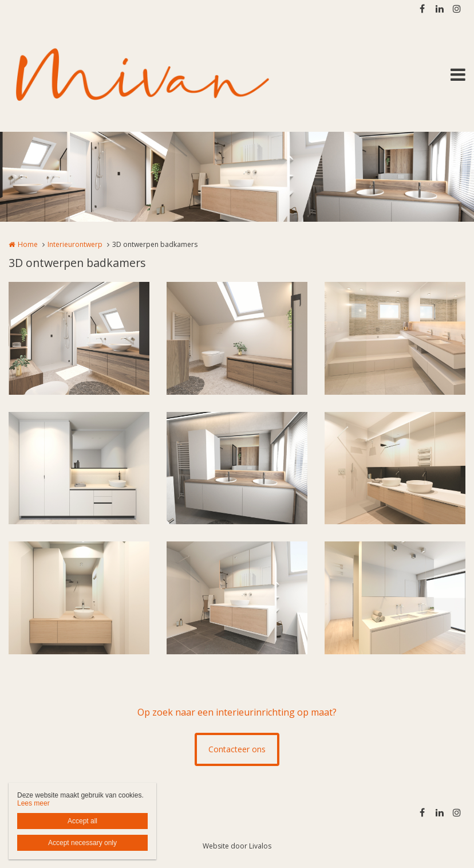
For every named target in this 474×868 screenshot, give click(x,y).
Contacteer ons (237, 749)
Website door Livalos (237, 846)
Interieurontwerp (75, 244)
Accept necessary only (82, 843)
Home (28, 244)
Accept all (82, 821)
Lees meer (33, 803)
